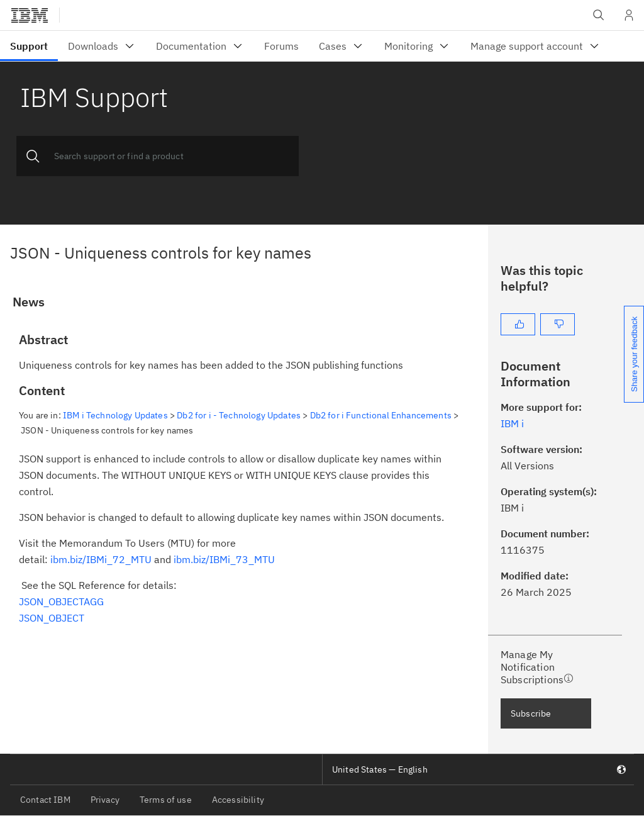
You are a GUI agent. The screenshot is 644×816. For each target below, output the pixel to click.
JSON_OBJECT (52, 618)
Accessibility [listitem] (238, 800)
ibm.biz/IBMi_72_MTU (101, 559)
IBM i (512, 423)
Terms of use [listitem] (166, 800)
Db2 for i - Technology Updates (239, 415)
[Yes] (518, 324)
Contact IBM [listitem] (45, 800)
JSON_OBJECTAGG (61, 601)
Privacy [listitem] (105, 800)
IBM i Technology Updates (115, 415)
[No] (558, 324)
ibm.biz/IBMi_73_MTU (224, 559)
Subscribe (531, 713)
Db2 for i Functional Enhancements (381, 415)
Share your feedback (634, 354)
